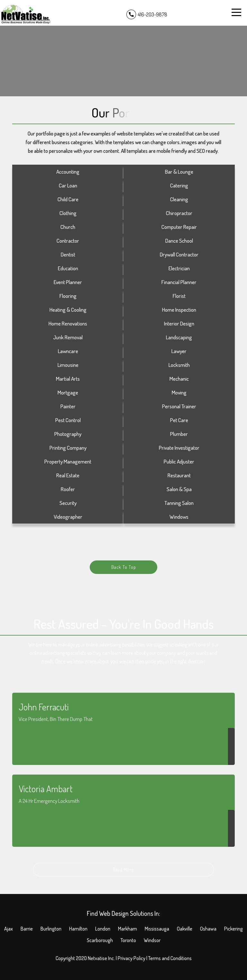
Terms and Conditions (170, 958)
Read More (123, 869)
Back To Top (124, 567)
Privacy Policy (132, 958)
